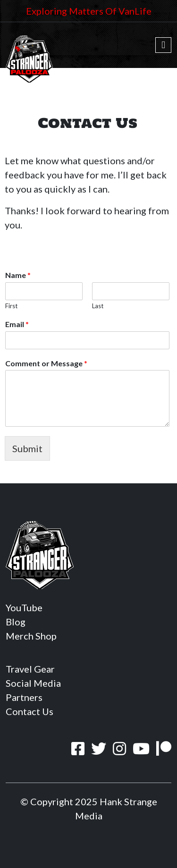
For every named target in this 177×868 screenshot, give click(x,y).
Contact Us (29, 711)
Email (17, 324)
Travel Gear (30, 669)
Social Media (33, 683)
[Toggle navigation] (163, 45)
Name (18, 275)
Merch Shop (31, 636)
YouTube (24, 607)
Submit (27, 448)
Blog (16, 622)
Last (98, 306)
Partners (24, 697)
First (11, 306)
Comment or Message (46, 363)
